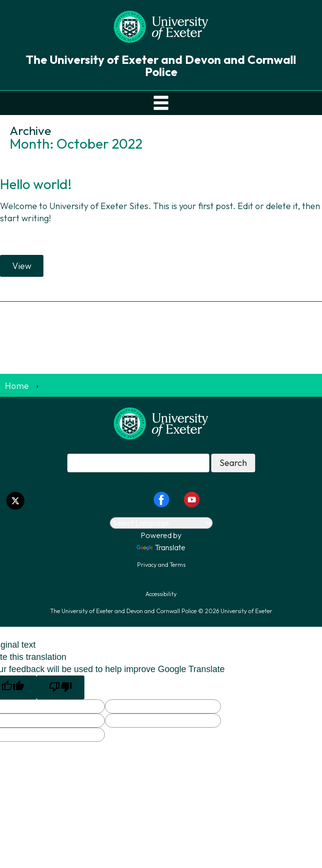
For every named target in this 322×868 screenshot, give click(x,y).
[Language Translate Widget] (161, 523)
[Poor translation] (60, 687)
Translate (161, 547)
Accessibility (161, 594)
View (22, 266)
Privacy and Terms (161, 565)
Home (17, 386)
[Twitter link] (15, 501)
